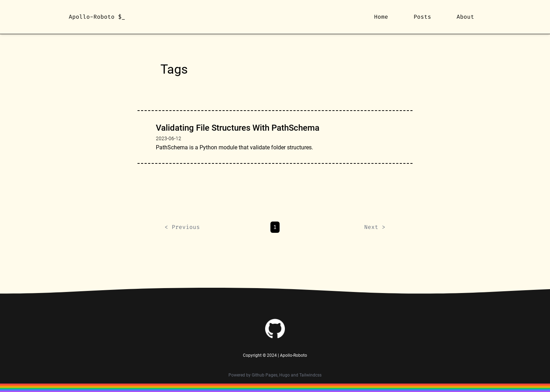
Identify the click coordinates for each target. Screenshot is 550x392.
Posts (422, 17)
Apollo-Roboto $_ (97, 17)
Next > (375, 227)
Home (381, 17)
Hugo (285, 375)
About (465, 17)
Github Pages (265, 375)
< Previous (182, 227)
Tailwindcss (310, 375)
